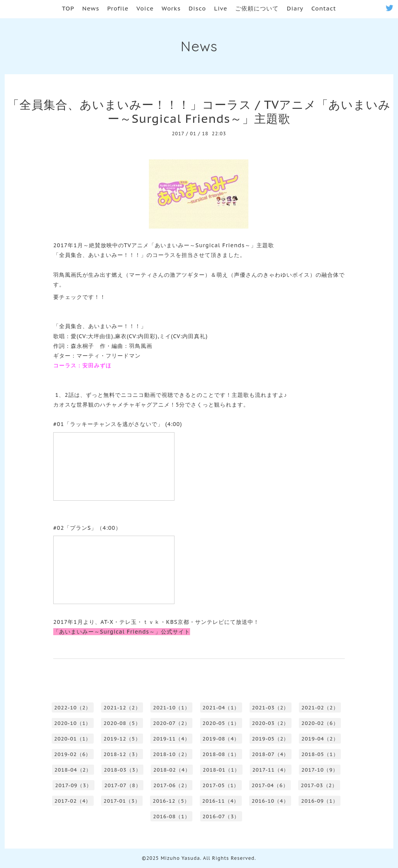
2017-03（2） (319, 785)
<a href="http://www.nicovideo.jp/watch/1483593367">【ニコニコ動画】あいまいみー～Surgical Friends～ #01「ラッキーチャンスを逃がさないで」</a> (114, 466)
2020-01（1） (72, 739)
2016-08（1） (172, 816)
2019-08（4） (221, 739)
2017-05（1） (221, 785)
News (91, 8)
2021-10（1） (172, 708)
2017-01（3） (122, 801)
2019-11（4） (172, 739)
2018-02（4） (172, 770)
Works (171, 8)
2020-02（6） (320, 723)
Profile (118, 8)
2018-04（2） (73, 770)
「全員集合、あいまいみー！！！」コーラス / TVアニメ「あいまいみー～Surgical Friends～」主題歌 (199, 111)
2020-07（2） (172, 723)
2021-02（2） (320, 708)
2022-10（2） (72, 708)
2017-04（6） (270, 785)
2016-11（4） (221, 801)
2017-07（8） (122, 785)
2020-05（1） (221, 723)
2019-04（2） (320, 739)
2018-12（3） (122, 754)
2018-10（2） (172, 754)
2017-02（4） (73, 801)
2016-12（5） (171, 801)
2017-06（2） (172, 785)
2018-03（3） (122, 770)
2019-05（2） (270, 739)
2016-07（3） (221, 816)
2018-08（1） (221, 754)
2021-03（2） (270, 708)
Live (221, 8)
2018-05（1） (320, 754)
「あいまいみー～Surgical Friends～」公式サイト (122, 632)
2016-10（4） (270, 801)
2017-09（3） (73, 785)
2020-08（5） (122, 723)
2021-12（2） (122, 708)
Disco (197, 8)
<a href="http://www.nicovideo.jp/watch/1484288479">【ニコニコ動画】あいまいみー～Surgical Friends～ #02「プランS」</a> (114, 570)
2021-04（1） (221, 708)
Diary (295, 8)
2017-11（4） (271, 770)
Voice (145, 8)
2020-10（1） (72, 723)
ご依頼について (257, 8)
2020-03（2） (270, 723)
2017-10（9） (320, 770)
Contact (324, 8)
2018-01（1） (221, 770)
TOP (68, 8)
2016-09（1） (320, 801)
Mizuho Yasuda (180, 858)
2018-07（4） (270, 754)
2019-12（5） (122, 739)
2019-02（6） (72, 754)
